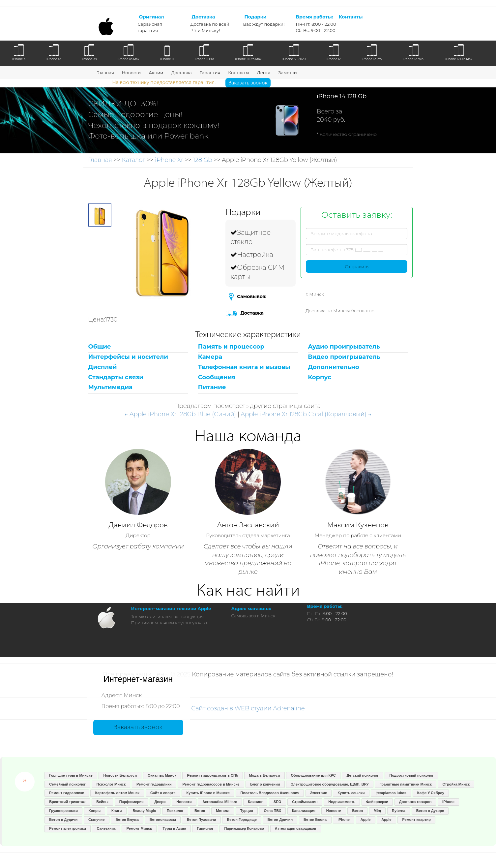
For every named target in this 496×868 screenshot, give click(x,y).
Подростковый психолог (412, 775)
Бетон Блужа (127, 820)
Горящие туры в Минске (71, 775)
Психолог (175, 811)
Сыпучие (96, 820)
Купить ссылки (351, 793)
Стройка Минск (456, 784)
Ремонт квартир (417, 820)
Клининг (255, 802)
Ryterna (399, 811)
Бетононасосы (163, 820)
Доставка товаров (415, 802)
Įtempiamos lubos (391, 793)
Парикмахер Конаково (244, 828)
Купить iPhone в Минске (208, 793)
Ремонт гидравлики (154, 784)
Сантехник (106, 828)
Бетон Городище (242, 820)
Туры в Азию (175, 828)
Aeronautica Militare (220, 802)
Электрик (318, 793)
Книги (117, 811)
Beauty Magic (144, 811)
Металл (223, 811)
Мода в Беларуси (264, 775)
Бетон (200, 811)
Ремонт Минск (139, 828)
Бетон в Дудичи (63, 820)
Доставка (181, 73)
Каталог (133, 160)
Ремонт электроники (68, 828)
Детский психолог (362, 775)
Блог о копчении (265, 784)
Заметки (287, 73)
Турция (247, 811)
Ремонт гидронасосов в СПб (212, 775)
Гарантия (210, 73)
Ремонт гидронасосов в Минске (211, 784)
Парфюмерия (131, 802)
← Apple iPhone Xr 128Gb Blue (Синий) (180, 414)
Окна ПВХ (272, 811)
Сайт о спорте (163, 793)
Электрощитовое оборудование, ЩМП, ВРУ (330, 784)
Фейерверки (377, 802)
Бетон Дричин (280, 820)
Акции (156, 73)
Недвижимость (342, 802)
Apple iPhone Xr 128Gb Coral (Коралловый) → (306, 414)
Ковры (95, 811)
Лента (264, 73)
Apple (366, 820)
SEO (277, 802)
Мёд (377, 811)
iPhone (448, 802)
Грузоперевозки (63, 811)
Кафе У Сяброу (431, 793)
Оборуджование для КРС (313, 775)
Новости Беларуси (120, 775)
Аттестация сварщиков (296, 828)
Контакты (238, 73)
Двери (160, 802)
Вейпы (102, 802)
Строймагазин (305, 802)
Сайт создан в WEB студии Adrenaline (248, 708)
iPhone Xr (169, 160)
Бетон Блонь (315, 820)
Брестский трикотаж (67, 802)
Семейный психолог (67, 784)
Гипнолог (205, 828)
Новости (131, 73)
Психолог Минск (111, 784)
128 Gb (203, 160)
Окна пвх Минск (162, 775)
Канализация (304, 811)
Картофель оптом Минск (117, 793)
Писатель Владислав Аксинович (270, 793)
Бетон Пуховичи (202, 820)
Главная (105, 73)
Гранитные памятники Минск (406, 784)
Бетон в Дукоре (430, 811)
